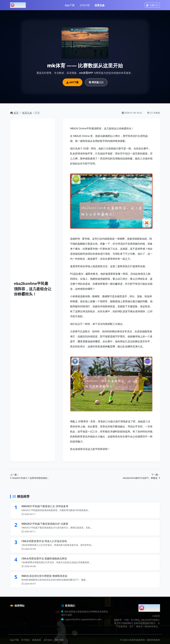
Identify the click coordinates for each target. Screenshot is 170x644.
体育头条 (100, 5)
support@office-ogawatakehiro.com (83, 619)
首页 (14, 113)
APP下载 (72, 82)
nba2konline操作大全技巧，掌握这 (141, 478)
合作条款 (48, 640)
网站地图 (59, 640)
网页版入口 (96, 82)
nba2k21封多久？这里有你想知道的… (30, 478)
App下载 (70, 5)
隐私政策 (37, 640)
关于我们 (25, 640)
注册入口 (152, 5)
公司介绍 (85, 5)
